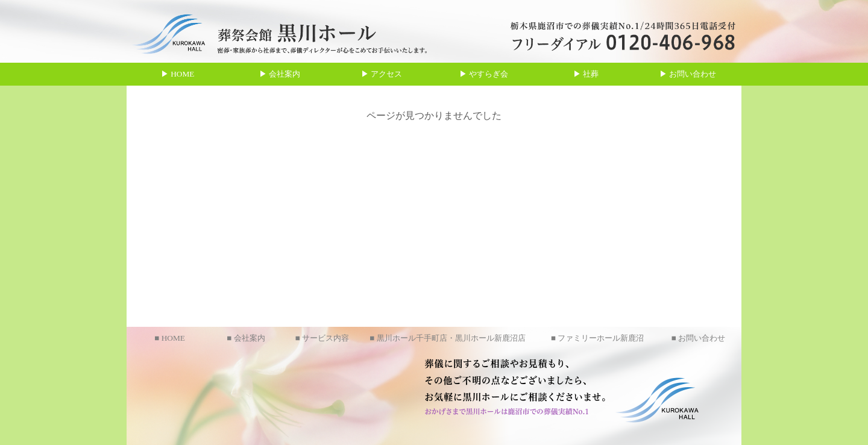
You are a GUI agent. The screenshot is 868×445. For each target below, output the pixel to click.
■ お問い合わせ (698, 338)
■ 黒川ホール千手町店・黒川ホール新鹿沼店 (447, 338)
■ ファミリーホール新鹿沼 (597, 338)
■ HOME (170, 338)
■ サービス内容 (322, 338)
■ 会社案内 (246, 338)
